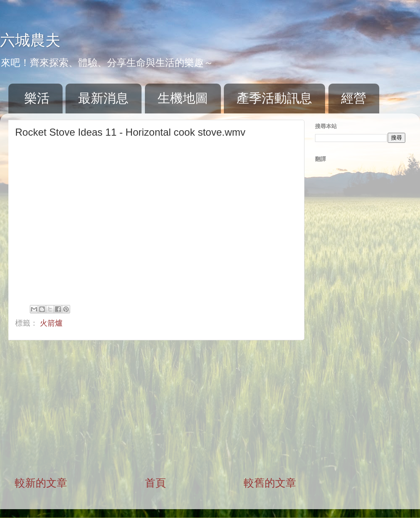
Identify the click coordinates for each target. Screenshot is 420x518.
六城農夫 (30, 40)
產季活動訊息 (274, 98)
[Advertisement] (155, 408)
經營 (354, 98)
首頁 (155, 483)
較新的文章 (41, 483)
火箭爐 (51, 323)
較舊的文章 (270, 483)
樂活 (37, 98)
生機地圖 (183, 98)
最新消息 (103, 98)
